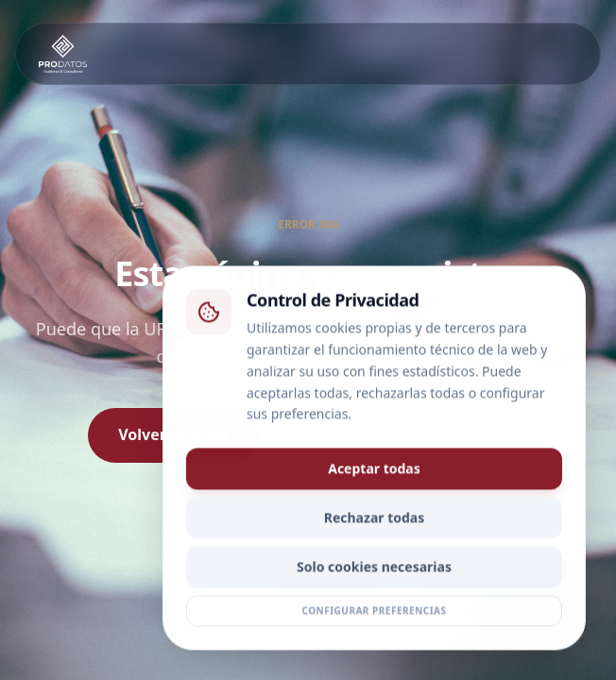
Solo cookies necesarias (374, 570)
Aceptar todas (374, 472)
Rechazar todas (375, 521)
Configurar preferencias (374, 614)
